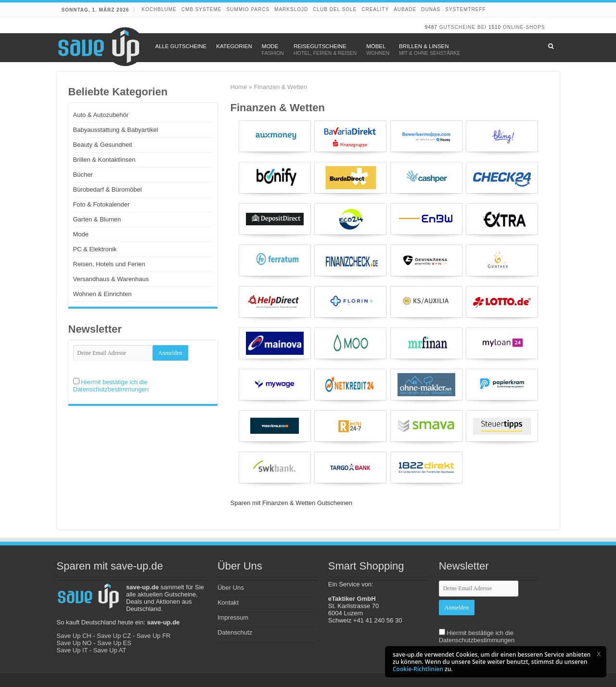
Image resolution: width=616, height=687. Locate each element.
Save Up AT (110, 650)
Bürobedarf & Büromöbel (108, 189)
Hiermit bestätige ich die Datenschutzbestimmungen (111, 386)
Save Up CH (74, 636)
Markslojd (291, 9)
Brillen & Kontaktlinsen (104, 160)
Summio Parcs (248, 9)
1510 (495, 27)
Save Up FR (154, 636)
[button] (599, 654)
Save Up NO (74, 643)
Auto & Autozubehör (101, 115)
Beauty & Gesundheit (103, 145)
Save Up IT (72, 650)
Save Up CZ (114, 636)
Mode (81, 234)
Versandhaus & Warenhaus (111, 279)
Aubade (405, 9)
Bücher (83, 175)
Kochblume (159, 9)
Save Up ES (114, 643)
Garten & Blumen (97, 219)
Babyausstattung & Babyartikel (116, 130)
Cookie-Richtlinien (418, 669)
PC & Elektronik (95, 249)
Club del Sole (335, 9)
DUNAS (431, 9)
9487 (431, 27)
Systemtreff (465, 9)
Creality (375, 9)
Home (239, 87)
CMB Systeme (202, 9)
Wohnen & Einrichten (103, 294)
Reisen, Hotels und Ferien (109, 264)
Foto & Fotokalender (102, 204)
